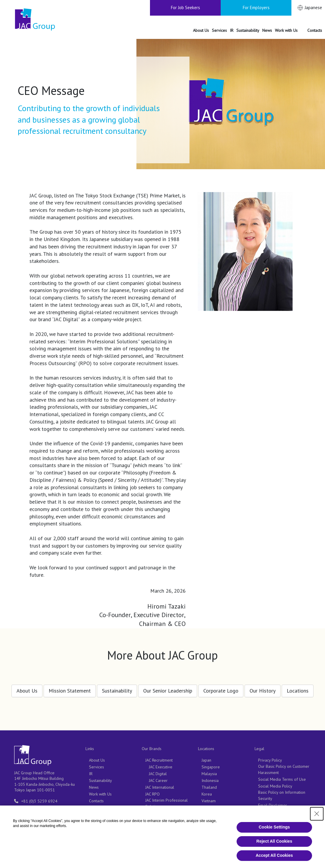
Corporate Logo (221, 687)
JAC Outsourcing (159, 820)
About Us (27, 687)
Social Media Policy (275, 786)
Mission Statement (70, 687)
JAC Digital (158, 774)
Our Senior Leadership (168, 687)
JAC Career (158, 780)
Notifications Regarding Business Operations (278, 815)
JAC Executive (161, 767)
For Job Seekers (185, 8)
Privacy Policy (270, 760)
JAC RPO (152, 794)
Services (96, 767)
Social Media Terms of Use (282, 779)
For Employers (256, 8)
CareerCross (156, 813)
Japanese (313, 8)
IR (91, 774)
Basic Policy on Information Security (282, 795)
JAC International (160, 787)
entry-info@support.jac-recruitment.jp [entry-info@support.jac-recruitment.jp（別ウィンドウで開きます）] (39, 810)
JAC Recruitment (159, 760)
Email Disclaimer (273, 805)
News (94, 787)
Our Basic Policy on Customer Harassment (284, 769)
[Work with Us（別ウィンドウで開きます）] (290, 31)
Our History (263, 687)
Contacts (96, 801)
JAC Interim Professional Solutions (166, 803)
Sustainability (117, 687)
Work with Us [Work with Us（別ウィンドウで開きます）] (100, 794)
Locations (298, 687)
